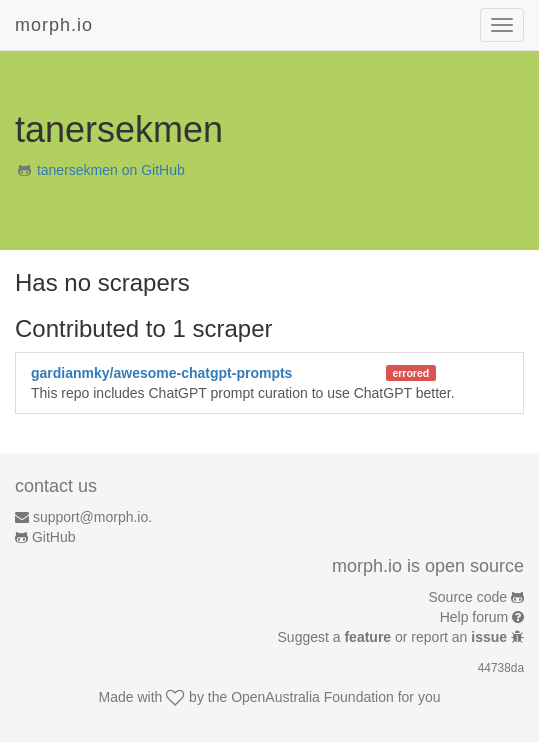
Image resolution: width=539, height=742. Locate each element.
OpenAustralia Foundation (312, 697)
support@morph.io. (92, 517)
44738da (501, 668)
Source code (468, 597)
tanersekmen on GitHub (111, 170)
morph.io (54, 25)
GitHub (54, 537)
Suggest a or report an (394, 637)
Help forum (474, 617)
